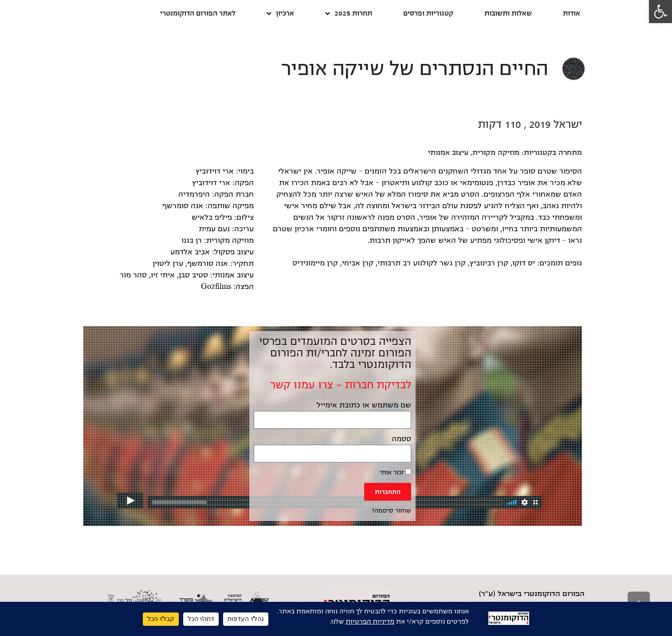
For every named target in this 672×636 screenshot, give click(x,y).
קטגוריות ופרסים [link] (428, 13)
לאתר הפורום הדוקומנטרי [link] (198, 13)
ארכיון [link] (280, 14)
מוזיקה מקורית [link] (496, 153)
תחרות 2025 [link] (349, 14)
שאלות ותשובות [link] (508, 13)
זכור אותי (395, 472)
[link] (660, 12)
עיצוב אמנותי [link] (448, 153)
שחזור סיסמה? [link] (391, 511)
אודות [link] (572, 13)
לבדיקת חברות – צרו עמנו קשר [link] (341, 385)
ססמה (401, 439)
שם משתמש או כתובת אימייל (364, 405)
